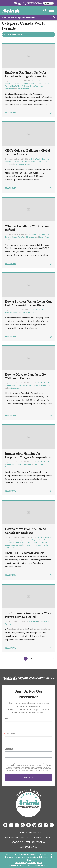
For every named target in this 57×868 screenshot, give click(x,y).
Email (7, 719)
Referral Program (36, 842)
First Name (10, 734)
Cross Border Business (22, 164)
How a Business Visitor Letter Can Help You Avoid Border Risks (28, 304)
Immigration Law (23, 89)
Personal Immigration (17, 837)
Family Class (20, 385)
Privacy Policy (21, 863)
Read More (10, 112)
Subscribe (28, 778)
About (49, 837)
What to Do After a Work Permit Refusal (27, 228)
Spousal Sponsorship (33, 385)
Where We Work (29, 847)
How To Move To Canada (20, 86)
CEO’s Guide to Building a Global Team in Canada (27, 153)
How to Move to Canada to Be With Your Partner (25, 377)
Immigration (9, 89)
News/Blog (17, 842)
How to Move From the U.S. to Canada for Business (26, 531)
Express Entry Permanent (38, 542)
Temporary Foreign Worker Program (18, 545)
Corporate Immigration (28, 832)
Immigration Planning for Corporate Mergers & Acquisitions (28, 456)
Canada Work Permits (28, 312)
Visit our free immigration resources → (20, 17)
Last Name (10, 749)
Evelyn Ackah (37, 81)
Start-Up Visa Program (30, 540)
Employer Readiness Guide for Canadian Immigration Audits (26, 75)
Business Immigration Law (32, 83)
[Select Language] (48, 3)
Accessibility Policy (35, 863)
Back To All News (12, 34)
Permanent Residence (24, 464)
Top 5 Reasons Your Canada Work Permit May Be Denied (28, 615)
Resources (37, 837)
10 (31, 659)
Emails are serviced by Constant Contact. (36, 770)
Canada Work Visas (37, 86)
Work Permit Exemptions (27, 237)
